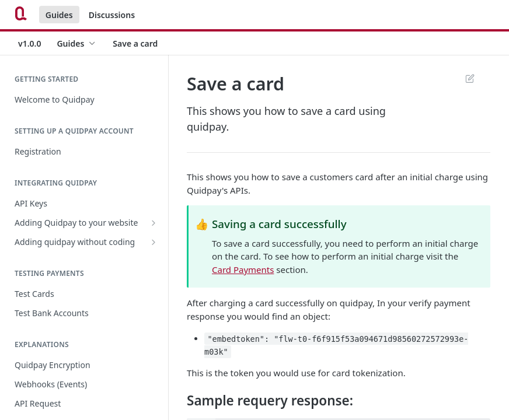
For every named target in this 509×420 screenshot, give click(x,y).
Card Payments (243, 269)
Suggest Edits (470, 78)
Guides (59, 15)
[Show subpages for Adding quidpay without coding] (154, 242)
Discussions (112, 15)
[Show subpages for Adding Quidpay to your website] (154, 223)
